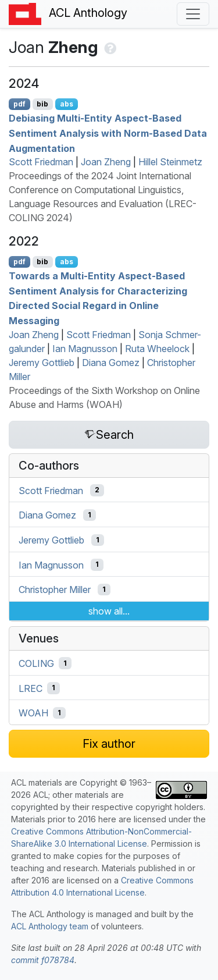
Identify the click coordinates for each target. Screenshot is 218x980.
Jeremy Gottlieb (42, 363)
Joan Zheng (106, 162)
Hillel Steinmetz (170, 162)
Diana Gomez (111, 363)
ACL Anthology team (50, 926)
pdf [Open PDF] (19, 104)
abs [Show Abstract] (67, 104)
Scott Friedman (41, 162)
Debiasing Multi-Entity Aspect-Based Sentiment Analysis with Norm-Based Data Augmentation (108, 133)
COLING (36, 663)
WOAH (33, 713)
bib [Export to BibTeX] (42, 104)
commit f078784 (43, 960)
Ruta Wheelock (157, 349)
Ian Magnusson (85, 349)
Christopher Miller (55, 590)
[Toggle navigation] (193, 14)
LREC (31, 688)
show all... (109, 611)
